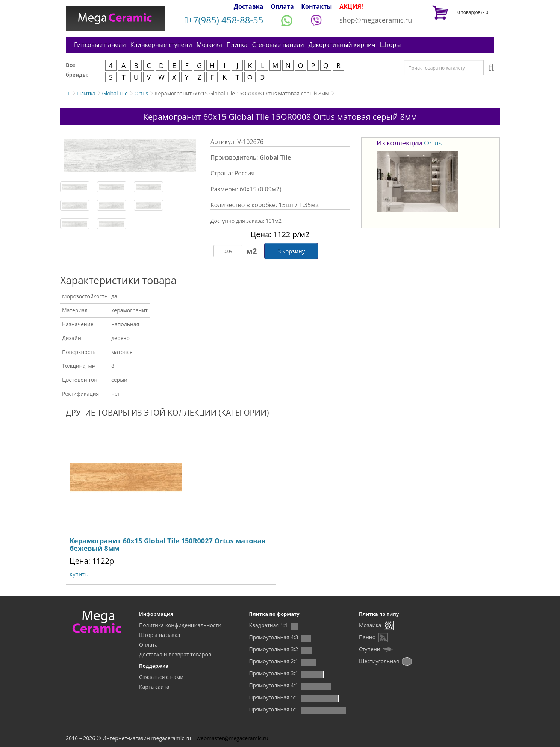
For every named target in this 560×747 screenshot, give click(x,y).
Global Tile (115, 93)
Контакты (316, 6)
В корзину (291, 251)
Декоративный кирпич (342, 45)
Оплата (282, 6)
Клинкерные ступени (161, 45)
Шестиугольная (379, 661)
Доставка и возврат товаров (175, 654)
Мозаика (209, 45)
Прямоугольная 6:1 (274, 709)
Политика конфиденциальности (180, 625)
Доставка (249, 6)
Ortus (141, 93)
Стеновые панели (278, 45)
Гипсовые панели (100, 45)
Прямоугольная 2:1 (274, 661)
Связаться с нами (161, 677)
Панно (367, 637)
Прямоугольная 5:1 (274, 697)
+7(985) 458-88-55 (224, 20)
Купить (79, 574)
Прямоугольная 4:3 (274, 637)
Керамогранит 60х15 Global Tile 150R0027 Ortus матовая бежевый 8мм (167, 544)
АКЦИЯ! (351, 6)
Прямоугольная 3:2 (274, 649)
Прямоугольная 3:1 (274, 673)
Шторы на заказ (160, 635)
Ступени (370, 649)
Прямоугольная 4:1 (274, 685)
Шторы (390, 45)
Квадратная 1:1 (269, 625)
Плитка (237, 45)
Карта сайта (154, 687)
